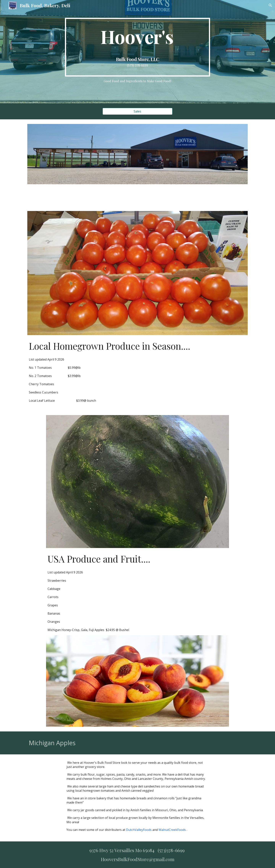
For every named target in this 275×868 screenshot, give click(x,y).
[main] (137, 47)
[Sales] (137, 111)
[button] (270, 5)
